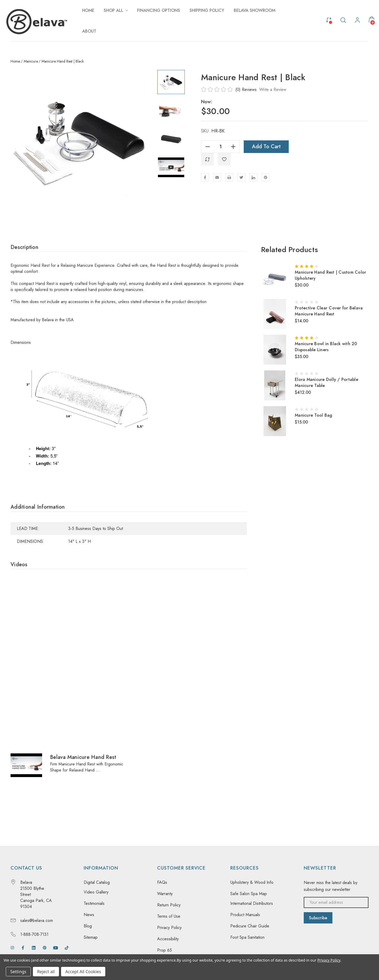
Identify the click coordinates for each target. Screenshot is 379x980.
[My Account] (357, 21)
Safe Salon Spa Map (249, 894)
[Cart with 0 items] (372, 19)
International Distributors (252, 903)
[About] (89, 31)
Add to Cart (266, 147)
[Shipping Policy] (207, 10)
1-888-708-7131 (34, 934)
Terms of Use (169, 916)
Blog (88, 926)
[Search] (343, 20)
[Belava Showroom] (255, 10)
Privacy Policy (169, 928)
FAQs (162, 882)
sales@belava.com (37, 920)
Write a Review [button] (273, 90)
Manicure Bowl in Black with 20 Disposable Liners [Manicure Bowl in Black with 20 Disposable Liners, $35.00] (326, 347)
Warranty (165, 894)
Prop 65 (164, 950)
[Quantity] (221, 147)
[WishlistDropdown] (224, 159)
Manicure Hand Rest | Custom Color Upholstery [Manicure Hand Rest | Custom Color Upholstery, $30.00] (330, 275)
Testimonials (94, 903)
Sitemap (91, 937)
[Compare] (329, 19)
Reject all (46, 972)
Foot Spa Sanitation (247, 937)
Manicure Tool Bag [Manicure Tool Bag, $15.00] (313, 415)
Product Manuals (245, 915)
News (89, 915)
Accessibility (168, 939)
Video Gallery (96, 892)
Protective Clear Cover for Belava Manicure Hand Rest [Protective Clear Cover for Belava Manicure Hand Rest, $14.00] (329, 311)
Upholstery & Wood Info (252, 882)
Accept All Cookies (83, 972)
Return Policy (169, 905)
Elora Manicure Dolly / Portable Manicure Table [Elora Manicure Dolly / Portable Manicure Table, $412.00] (326, 382)
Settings (18, 972)
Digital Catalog (97, 882)
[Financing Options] (159, 10)
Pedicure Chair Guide (250, 926)
